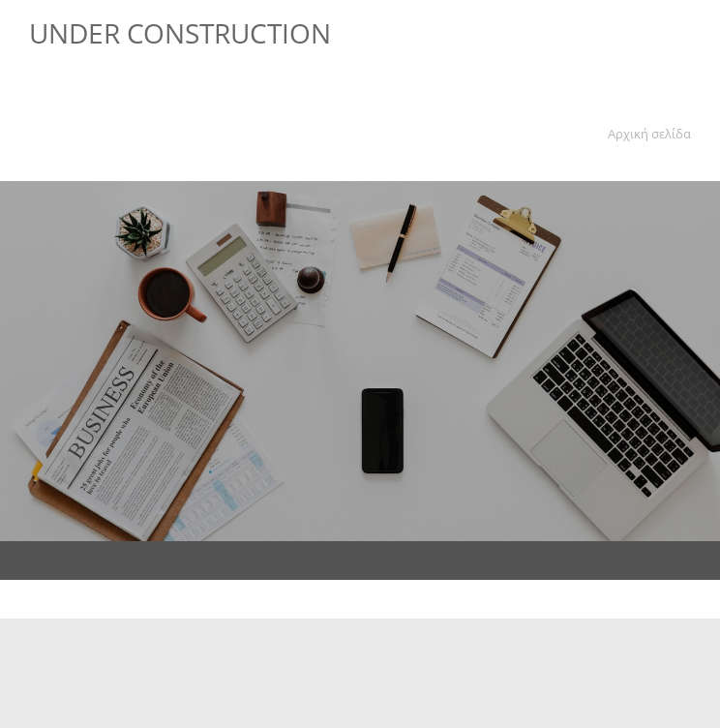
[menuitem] (645, 136)
